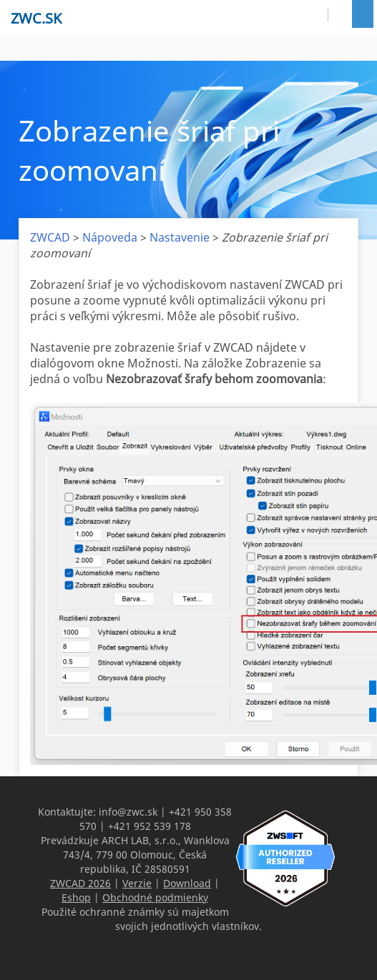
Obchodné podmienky (155, 897)
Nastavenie (180, 237)
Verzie (137, 883)
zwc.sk (36, 18)
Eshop (76, 897)
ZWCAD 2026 (80, 883)
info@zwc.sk (128, 812)
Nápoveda (110, 237)
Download (187, 883)
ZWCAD (50, 237)
